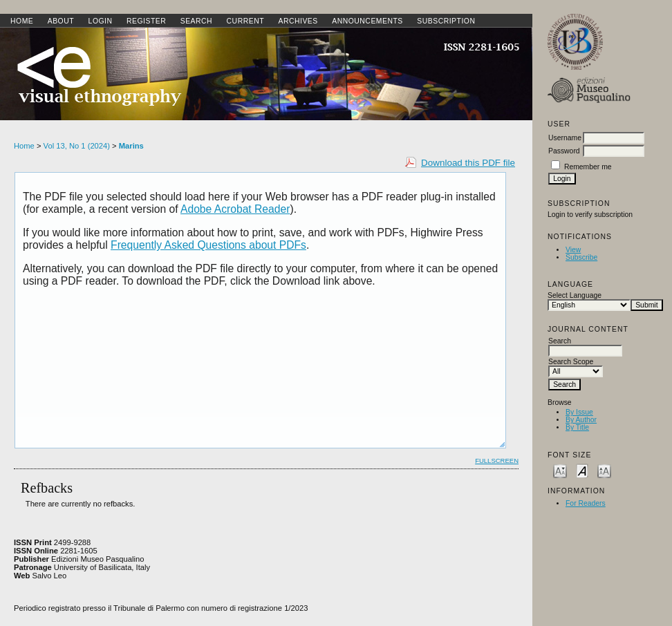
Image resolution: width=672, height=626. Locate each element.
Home (22, 21)
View (573, 250)
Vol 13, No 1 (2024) (77, 146)
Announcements (367, 21)
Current (245, 21)
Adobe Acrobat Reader (235, 209)
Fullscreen (497, 461)
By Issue (579, 412)
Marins (131, 146)
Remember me (588, 167)
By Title (577, 427)
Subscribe (581, 257)
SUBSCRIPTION (446, 21)
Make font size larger (604, 470)
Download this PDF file (468, 163)
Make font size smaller (560, 470)
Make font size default (582, 470)
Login (101, 21)
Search (196, 21)
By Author (581, 420)
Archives (298, 21)
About (61, 21)
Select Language (575, 295)
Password (564, 151)
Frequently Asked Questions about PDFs (208, 245)
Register (146, 21)
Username (565, 138)
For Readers (586, 503)
